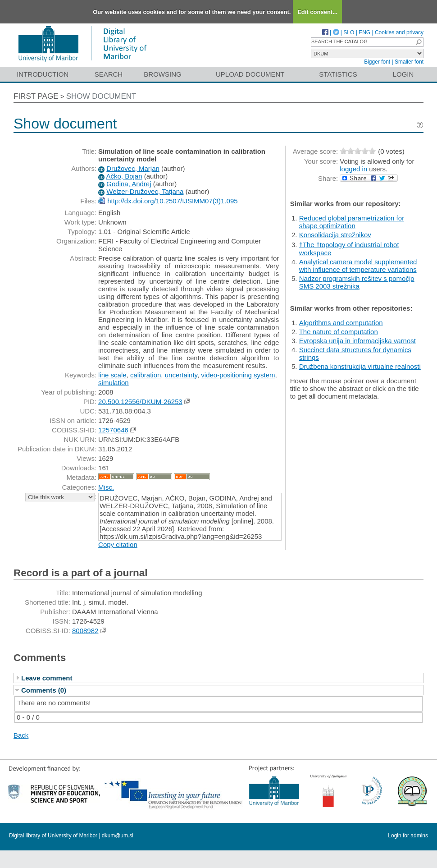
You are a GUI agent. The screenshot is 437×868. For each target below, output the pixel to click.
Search (109, 74)
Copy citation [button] (118, 544)
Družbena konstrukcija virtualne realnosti (360, 366)
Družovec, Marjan (133, 168)
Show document (101, 96)
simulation (114, 383)
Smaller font (409, 62)
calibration (146, 375)
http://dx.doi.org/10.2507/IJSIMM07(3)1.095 (172, 201)
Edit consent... (317, 12)
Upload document (250, 74)
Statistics (338, 74)
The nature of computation (339, 332)
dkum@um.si (118, 836)
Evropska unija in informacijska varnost (357, 341)
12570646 (113, 430)
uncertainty (181, 375)
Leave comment (47, 678)
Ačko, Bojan (124, 176)
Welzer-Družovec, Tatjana (145, 191)
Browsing (162, 74)
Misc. (106, 487)
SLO (349, 32)
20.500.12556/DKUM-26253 (140, 402)
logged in (353, 169)
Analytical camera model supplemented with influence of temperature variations (358, 266)
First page (36, 96)
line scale (112, 375)
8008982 (85, 631)
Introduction (43, 74)
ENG (364, 32)
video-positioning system (238, 375)
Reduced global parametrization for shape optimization (352, 222)
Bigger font (377, 62)
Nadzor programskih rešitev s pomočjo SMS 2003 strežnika (357, 282)
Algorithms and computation (341, 323)
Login (403, 74)
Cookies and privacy (399, 32)
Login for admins (408, 836)
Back (21, 735)
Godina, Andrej (129, 184)
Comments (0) (44, 690)
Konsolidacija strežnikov (335, 235)
